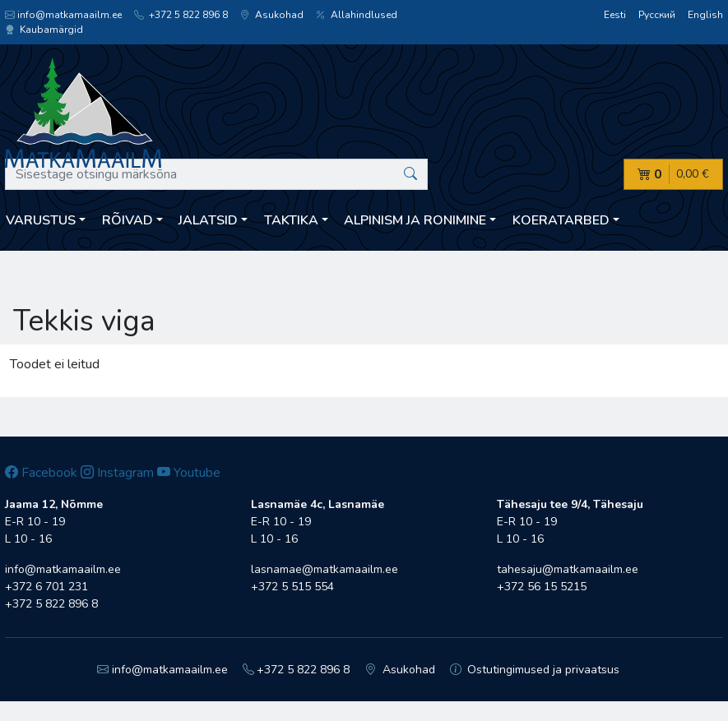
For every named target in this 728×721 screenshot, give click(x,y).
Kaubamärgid (44, 30)
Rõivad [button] (128, 220)
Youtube (189, 473)
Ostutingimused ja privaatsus (535, 670)
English (705, 15)
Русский (657, 15)
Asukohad (272, 15)
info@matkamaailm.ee (63, 15)
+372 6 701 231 (46, 587)
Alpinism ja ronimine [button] (415, 220)
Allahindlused (357, 15)
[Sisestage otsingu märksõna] (216, 174)
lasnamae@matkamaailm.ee (325, 569)
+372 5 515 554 (292, 587)
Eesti (615, 15)
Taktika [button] (291, 220)
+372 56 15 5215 (542, 587)
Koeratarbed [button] (561, 220)
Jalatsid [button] (208, 220)
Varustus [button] (41, 220)
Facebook (41, 473)
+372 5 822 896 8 (181, 15)
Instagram (117, 473)
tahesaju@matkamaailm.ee (568, 569)
